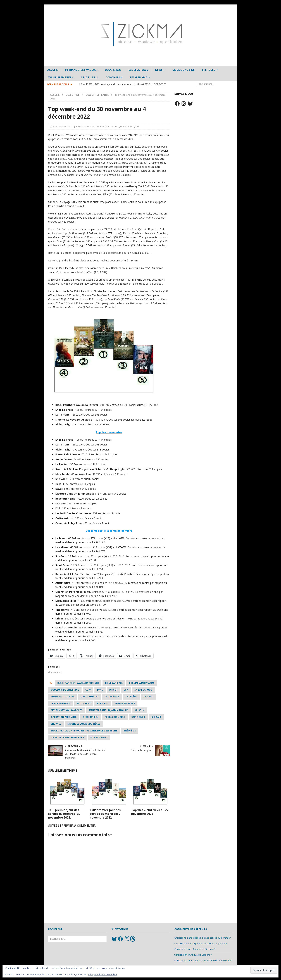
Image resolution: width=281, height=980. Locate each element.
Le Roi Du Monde (61, 703)
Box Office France (110, 127)
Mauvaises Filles (125, 703)
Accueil (53, 70)
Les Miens (103, 703)
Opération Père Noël (64, 717)
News (159, 70)
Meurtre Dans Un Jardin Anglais (109, 710)
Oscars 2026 (113, 70)
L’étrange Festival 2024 (81, 70)
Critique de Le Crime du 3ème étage (212, 960)
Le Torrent (84, 703)
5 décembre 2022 (62, 127)
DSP (126, 690)
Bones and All (114, 683)
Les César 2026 (138, 70)
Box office (73, 95)
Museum (140, 710)
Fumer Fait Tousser (63, 697)
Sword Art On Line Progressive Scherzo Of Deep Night (84, 731)
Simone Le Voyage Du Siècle (84, 724)
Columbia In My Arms (142, 683)
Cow (88, 690)
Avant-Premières (59, 77)
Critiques (209, 70)
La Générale (112, 697)
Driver (113, 690)
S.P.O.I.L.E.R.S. (90, 77)
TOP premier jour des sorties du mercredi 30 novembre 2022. (64, 814)
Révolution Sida (115, 717)
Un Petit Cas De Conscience (67, 737)
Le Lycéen (131, 697)
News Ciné (126, 127)
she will (56, 724)
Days (100, 690)
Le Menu (148, 697)
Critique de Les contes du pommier (212, 938)
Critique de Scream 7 (204, 949)
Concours (113, 77)
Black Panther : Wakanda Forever (78, 683)
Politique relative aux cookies (102, 975)
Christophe (180, 938)
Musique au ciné (184, 70)
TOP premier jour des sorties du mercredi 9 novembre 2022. (105, 814)
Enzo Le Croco (143, 690)
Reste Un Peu (91, 717)
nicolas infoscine (85, 127)
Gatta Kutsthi (90, 697)
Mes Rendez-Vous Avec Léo (67, 710)
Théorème (130, 731)
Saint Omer (138, 717)
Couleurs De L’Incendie (65, 690)
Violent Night (99, 737)
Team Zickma (138, 77)
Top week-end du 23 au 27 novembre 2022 (150, 812)
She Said (156, 717)
